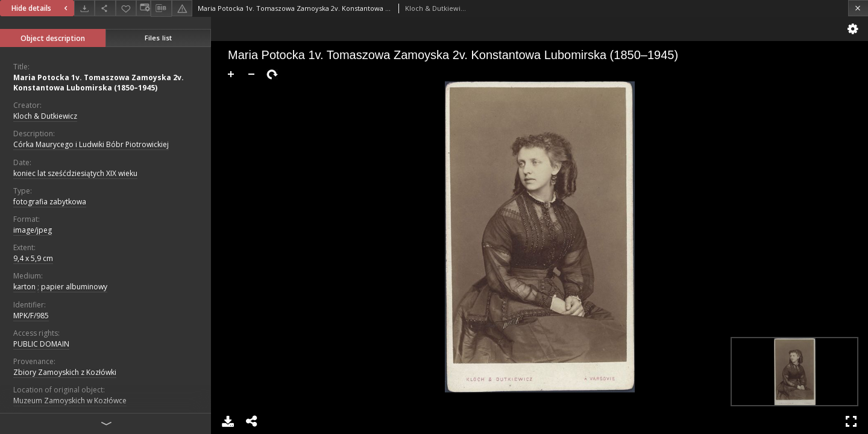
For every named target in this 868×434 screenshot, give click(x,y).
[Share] (105, 8)
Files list (158, 38)
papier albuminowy (74, 287)
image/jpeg (33, 230)
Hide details (41, 8)
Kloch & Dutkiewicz (45, 116)
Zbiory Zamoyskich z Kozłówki (65, 372)
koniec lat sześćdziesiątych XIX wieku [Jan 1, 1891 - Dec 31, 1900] (75, 173)
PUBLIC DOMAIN (41, 344)
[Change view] (143, 8)
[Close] (858, 8)
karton (24, 287)
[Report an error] (182, 8)
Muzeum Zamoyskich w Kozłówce (70, 401)
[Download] (84, 8)
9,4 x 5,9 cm (33, 258)
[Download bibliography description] (161, 8)
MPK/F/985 (31, 316)
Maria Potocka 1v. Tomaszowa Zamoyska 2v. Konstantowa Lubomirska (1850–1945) (99, 83)
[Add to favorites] (126, 8)
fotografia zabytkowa (50, 202)
